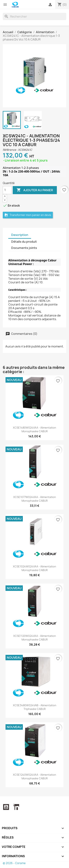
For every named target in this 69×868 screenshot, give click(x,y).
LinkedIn (16, 807)
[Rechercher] (34, 16)
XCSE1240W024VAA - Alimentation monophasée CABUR (34, 777)
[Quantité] (7, 190)
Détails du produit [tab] (24, 242)
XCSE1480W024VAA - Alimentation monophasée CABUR (34, 429)
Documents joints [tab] (24, 248)
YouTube (6, 807)
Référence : (10, 150)
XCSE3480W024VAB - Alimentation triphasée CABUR (35, 707)
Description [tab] (20, 235)
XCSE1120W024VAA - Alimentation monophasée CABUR (35, 638)
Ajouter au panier (35, 190)
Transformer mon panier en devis (28, 215)
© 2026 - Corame (14, 863)
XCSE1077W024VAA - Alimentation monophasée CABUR (35, 499)
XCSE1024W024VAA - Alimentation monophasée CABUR (34, 568)
